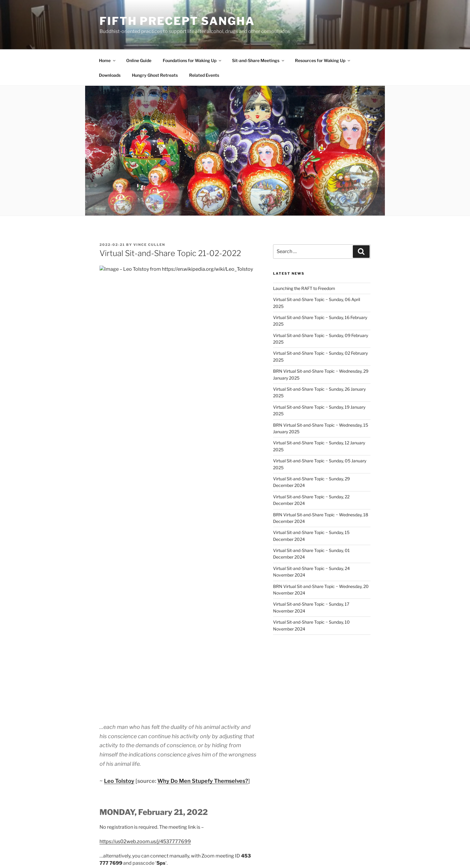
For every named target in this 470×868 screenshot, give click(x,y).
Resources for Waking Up (323, 60)
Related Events (204, 75)
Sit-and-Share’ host (212, 610)
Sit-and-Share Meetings (259, 60)
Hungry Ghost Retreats (155, 75)
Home (108, 60)
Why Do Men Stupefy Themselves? (203, 420)
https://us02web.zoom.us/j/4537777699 (145, 480)
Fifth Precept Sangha (177, 21)
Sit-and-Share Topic (133, 693)
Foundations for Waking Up (192, 60)
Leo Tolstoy (119, 420)
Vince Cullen (149, 245)
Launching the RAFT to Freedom (304, 288)
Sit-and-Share (126, 702)
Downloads (110, 75)
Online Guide (139, 60)
